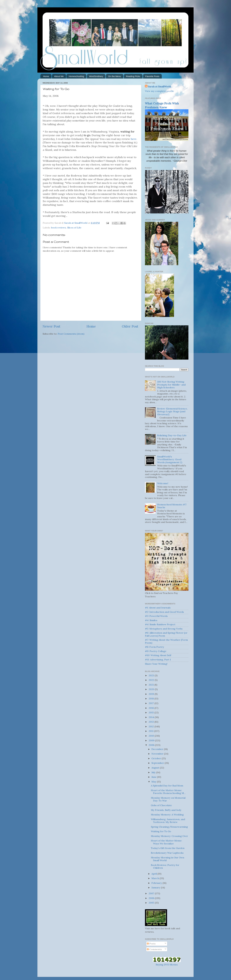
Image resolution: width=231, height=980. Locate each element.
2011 (151, 731)
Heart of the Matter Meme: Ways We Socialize (166, 842)
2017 (152, 703)
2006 (152, 898)
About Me (59, 76)
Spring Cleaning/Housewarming (169, 827)
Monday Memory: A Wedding (167, 815)
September (158, 763)
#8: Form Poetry (155, 647)
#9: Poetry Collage (156, 651)
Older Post (130, 326)
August (156, 768)
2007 (152, 893)
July (154, 772)
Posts (151, 944)
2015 (152, 712)
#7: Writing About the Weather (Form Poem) (166, 641)
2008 (152, 745)
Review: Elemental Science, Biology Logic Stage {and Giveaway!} (172, 411)
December (158, 749)
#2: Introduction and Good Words (164, 612)
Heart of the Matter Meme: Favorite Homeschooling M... (168, 792)
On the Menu (115, 76)
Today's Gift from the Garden (168, 848)
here (134, 139)
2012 (152, 726)
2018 (152, 698)
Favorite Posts (152, 76)
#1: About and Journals (158, 608)
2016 (152, 708)
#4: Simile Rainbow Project (160, 624)
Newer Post (51, 326)
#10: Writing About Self (158, 655)
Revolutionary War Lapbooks (167, 853)
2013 (152, 722)
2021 (152, 685)
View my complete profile (159, 91)
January (156, 887)
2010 (152, 736)
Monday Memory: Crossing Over (169, 836)
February (157, 883)
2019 (152, 694)
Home (46, 76)
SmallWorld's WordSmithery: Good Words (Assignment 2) (170, 459)
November (158, 754)
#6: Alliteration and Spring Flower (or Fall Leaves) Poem (166, 634)
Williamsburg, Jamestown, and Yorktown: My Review (168, 821)
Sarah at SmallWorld (159, 86)
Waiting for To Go (161, 831)
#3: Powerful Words (156, 616)
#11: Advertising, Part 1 (158, 660)
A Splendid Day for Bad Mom (167, 786)
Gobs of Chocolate (161, 805)
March (155, 878)
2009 (152, 740)
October (157, 758)
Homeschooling (76, 76)
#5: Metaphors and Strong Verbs (164, 629)
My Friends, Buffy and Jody (166, 810)
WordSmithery (96, 76)
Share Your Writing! (156, 664)
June (154, 777)
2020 (152, 689)
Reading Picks (133, 76)
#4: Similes (151, 620)
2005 (152, 903)
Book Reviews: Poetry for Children (165, 866)
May (154, 782)
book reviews (59, 228)
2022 (152, 680)
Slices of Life (74, 228)
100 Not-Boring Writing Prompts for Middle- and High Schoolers (171, 385)
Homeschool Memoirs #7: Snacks (172, 506)
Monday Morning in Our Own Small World (168, 859)
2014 (152, 717)
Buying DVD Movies (167, 965)
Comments (154, 949)
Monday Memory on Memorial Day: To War (168, 799)
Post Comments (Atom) (71, 334)
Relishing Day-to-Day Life (172, 435)
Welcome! (163, 483)
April (154, 874)
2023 (152, 675)
